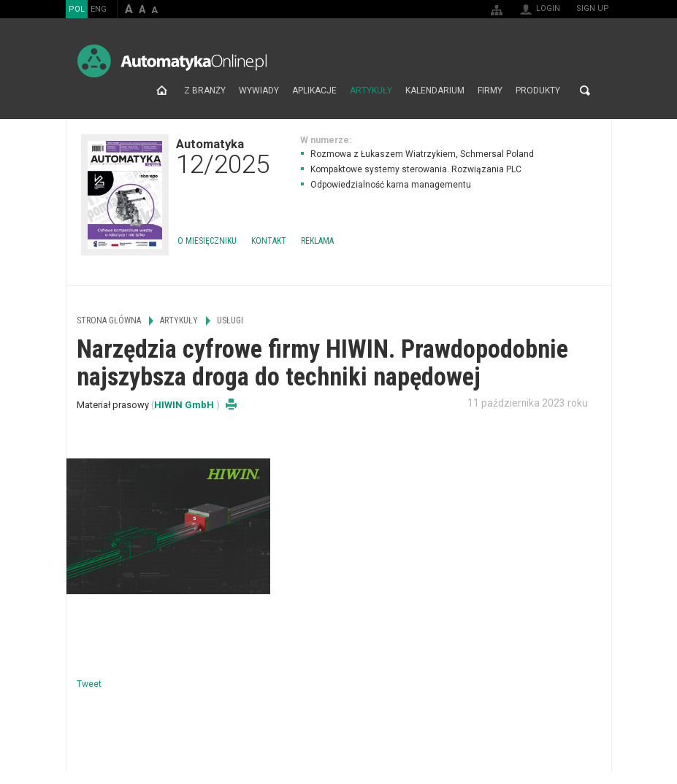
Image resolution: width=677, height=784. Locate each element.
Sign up (593, 8)
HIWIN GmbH (185, 405)
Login (548, 8)
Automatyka (223, 156)
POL (77, 9)
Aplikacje (314, 91)
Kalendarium (435, 91)
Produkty (538, 91)
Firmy (490, 91)
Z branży (205, 91)
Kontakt (269, 241)
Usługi (230, 320)
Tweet (89, 684)
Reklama (317, 241)
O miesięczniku (207, 241)
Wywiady (259, 91)
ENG (99, 9)
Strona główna (162, 91)
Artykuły (371, 91)
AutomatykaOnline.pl (172, 61)
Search (585, 91)
